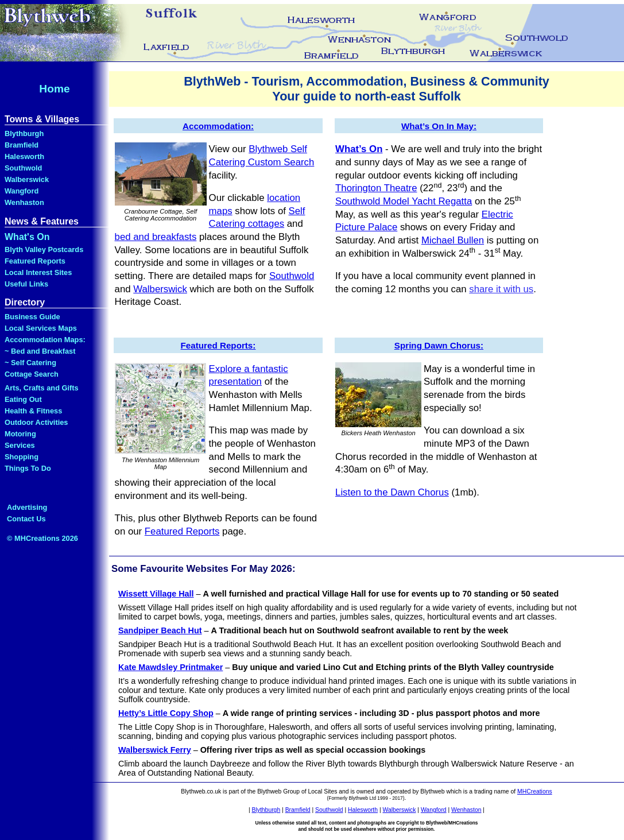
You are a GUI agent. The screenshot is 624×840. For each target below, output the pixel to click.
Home (54, 89)
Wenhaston (24, 202)
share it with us (501, 289)
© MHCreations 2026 (42, 538)
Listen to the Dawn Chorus (392, 492)
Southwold (23, 168)
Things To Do (28, 468)
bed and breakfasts (156, 237)
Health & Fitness (33, 411)
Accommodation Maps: (45, 340)
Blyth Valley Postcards (44, 249)
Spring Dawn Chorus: (439, 345)
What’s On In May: (439, 126)
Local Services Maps (41, 328)
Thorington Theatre (376, 188)
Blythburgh (24, 133)
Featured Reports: (218, 345)
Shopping (22, 457)
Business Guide (32, 317)
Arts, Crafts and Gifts (42, 388)
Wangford (22, 191)
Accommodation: (218, 126)
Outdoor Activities (36, 422)
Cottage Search (32, 374)
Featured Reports (35, 261)
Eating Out (23, 399)
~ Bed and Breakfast (40, 351)
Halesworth (24, 156)
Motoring (20, 434)
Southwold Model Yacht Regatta (404, 201)
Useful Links (26, 284)
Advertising (27, 507)
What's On (27, 237)
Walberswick (27, 179)
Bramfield (22, 145)
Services (20, 445)
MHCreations (535, 791)
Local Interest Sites (38, 272)
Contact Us (26, 519)
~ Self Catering (30, 363)
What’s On (359, 149)
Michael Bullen (453, 240)
